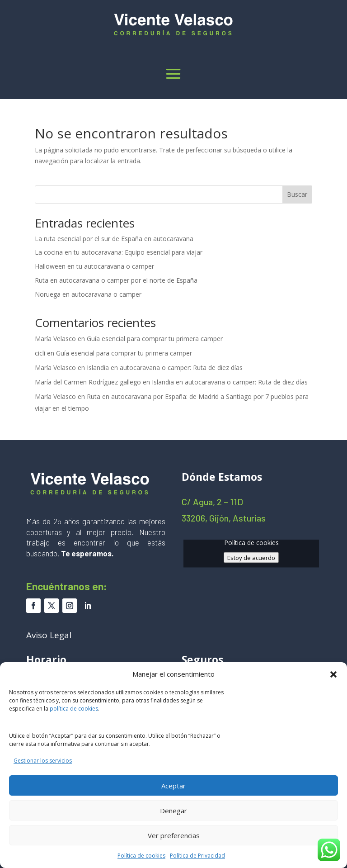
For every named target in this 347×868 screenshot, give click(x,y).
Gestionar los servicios (43, 761)
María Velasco (55, 339)
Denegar (173, 811)
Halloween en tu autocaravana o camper (94, 266)
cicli (40, 353)
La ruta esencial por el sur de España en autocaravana (114, 239)
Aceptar (173, 786)
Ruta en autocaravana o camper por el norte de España (116, 280)
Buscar (297, 194)
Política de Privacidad (197, 856)
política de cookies (74, 709)
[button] (333, 674)
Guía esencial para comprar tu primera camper (155, 339)
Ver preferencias (174, 835)
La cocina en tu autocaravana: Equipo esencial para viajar (119, 252)
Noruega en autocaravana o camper (88, 294)
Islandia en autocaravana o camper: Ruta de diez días (165, 368)
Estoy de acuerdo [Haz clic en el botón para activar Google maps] (251, 557)
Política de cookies (141, 856)
